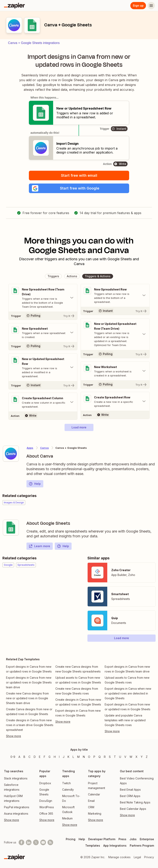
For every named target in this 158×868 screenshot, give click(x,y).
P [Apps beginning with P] (94, 757)
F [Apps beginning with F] (45, 757)
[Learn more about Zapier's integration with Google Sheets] (11, 528)
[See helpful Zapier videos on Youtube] (43, 842)
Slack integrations (16, 778)
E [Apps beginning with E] (40, 757)
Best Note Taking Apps (135, 802)
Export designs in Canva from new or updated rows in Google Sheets (29, 669)
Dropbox (45, 783)
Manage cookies (119, 857)
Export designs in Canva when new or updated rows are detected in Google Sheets (128, 693)
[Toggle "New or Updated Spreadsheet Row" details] (43, 367)
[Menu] (151, 6)
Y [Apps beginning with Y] (142, 757)
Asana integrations (16, 814)
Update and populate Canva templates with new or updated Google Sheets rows (125, 720)
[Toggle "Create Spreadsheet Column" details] (43, 402)
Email (91, 801)
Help (35, 484)
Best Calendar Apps (133, 809)
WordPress (47, 807)
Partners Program (142, 846)
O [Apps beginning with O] (89, 757)
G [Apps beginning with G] (50, 757)
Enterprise (147, 839)
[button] (79, 188)
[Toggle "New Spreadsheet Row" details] (115, 295)
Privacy (149, 857)
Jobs (133, 839)
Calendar (94, 794)
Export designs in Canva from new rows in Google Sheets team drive (127, 669)
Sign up (138, 5)
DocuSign (46, 801)
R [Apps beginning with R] (105, 757)
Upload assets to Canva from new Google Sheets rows (127, 680)
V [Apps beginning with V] (125, 757)
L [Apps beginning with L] (73, 757)
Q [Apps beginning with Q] (100, 757)
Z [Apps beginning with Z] (147, 757)
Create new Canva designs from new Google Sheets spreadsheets (78, 669)
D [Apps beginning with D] (35, 757)
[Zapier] (14, 6)
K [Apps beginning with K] (68, 757)
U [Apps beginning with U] (120, 757)
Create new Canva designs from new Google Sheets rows (77, 691)
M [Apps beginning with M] (78, 757)
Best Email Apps (130, 790)
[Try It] (43, 316)
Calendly (68, 790)
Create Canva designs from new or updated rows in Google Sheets (29, 712)
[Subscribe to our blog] (50, 842)
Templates (93, 846)
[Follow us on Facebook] (21, 842)
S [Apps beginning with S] (110, 757)
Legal (137, 857)
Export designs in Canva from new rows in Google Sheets (78, 713)
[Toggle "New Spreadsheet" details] (43, 333)
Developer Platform (102, 839)
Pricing (71, 839)
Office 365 (46, 814)
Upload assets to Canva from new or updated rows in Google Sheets (78, 680)
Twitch (66, 783)
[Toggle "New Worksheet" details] (115, 371)
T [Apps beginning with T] (115, 757)
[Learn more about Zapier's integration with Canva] (11, 454)
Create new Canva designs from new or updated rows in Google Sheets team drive (27, 698)
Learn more (39, 546)
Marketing (95, 814)
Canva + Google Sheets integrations (34, 43)
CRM (91, 807)
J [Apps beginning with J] (64, 757)
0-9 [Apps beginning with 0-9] (13, 757)
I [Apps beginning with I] (59, 757)
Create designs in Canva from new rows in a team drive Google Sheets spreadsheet (30, 725)
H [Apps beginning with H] (55, 757)
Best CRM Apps (130, 796)
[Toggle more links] (30, 736)
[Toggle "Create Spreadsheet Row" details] (115, 401)
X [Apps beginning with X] (137, 757)
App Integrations (115, 846)
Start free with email (79, 175)
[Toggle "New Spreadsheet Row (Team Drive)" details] (43, 298)
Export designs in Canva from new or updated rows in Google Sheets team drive (29, 682)
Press (122, 839)
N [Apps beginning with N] (84, 757)
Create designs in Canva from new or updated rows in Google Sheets (78, 702)
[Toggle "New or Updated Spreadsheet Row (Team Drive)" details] (115, 334)
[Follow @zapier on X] (36, 842)
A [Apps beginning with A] (19, 757)
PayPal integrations (17, 807)
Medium (67, 818)
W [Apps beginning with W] (131, 757)
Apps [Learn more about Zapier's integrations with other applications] (30, 448)
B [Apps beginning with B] (24, 757)
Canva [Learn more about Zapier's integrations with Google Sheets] (44, 448)
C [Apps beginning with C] (29, 757)
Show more (12, 820)
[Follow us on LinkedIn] (29, 842)
